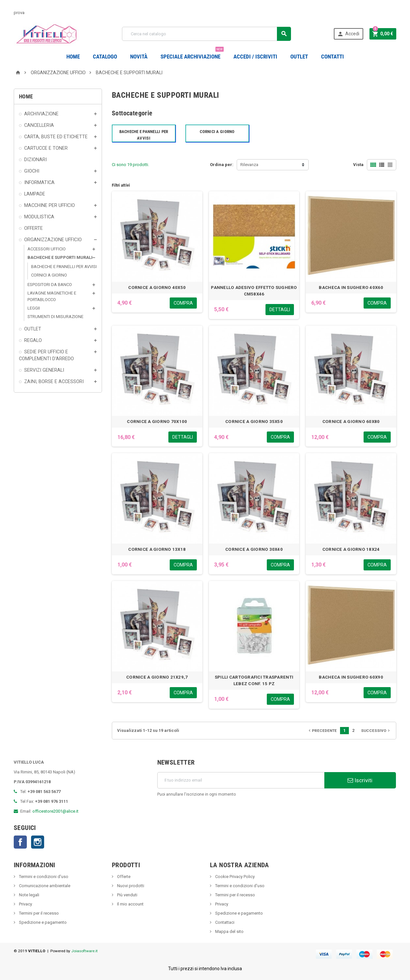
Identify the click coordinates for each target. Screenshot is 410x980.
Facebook (20, 842)
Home (73, 57)
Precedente (322, 731)
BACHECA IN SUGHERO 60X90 (351, 677)
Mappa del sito (229, 931)
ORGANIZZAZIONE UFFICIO (53, 240)
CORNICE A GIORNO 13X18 (157, 549)
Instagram (38, 842)
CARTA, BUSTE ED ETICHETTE (56, 137)
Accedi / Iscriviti (255, 57)
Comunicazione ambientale (44, 886)
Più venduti (127, 895)
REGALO (33, 340)
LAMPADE (35, 194)
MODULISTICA (39, 217)
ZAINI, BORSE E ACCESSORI (54, 381)
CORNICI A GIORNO (49, 275)
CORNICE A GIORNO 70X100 (157, 422)
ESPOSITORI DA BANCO (50, 285)
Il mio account (130, 904)
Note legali (29, 895)
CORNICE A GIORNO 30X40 (254, 549)
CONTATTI (333, 57)
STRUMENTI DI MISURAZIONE (55, 317)
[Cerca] (206, 34)
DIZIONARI (35, 160)
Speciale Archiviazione (192, 54)
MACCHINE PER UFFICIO (50, 205)
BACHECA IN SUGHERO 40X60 (351, 287)
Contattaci (224, 922)
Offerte (123, 877)
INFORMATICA (39, 182)
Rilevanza (249, 165)
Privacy (25, 904)
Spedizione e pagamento (42, 922)
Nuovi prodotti (130, 886)
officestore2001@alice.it (55, 811)
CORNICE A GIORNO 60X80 (351, 422)
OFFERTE (34, 228)
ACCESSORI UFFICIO (47, 249)
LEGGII (34, 308)
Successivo (376, 731)
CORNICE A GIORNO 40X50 (157, 287)
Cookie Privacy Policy (234, 877)
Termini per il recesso (38, 913)
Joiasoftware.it (85, 951)
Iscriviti (360, 780)
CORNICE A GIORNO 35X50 (254, 422)
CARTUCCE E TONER (46, 148)
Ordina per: (222, 165)
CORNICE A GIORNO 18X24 (351, 549)
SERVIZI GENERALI (44, 370)
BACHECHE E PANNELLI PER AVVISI (64, 267)
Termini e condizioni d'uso (43, 877)
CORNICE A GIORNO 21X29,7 (157, 677)
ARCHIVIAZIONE (41, 114)
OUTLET (299, 57)
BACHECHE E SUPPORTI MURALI (60, 257)
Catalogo (105, 57)
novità (139, 57)
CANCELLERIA (39, 125)
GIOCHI (32, 171)
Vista (358, 165)
